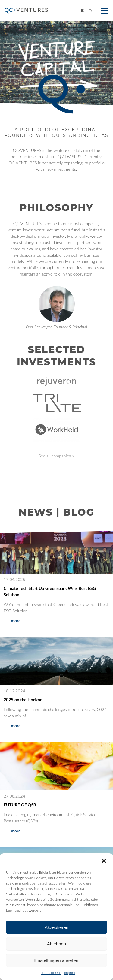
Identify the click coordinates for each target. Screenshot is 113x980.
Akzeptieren (56, 927)
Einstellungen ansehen (57, 960)
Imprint (70, 973)
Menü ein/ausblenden (106, 8)
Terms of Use (51, 973)
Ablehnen (56, 944)
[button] (104, 861)
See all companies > (56, 456)
